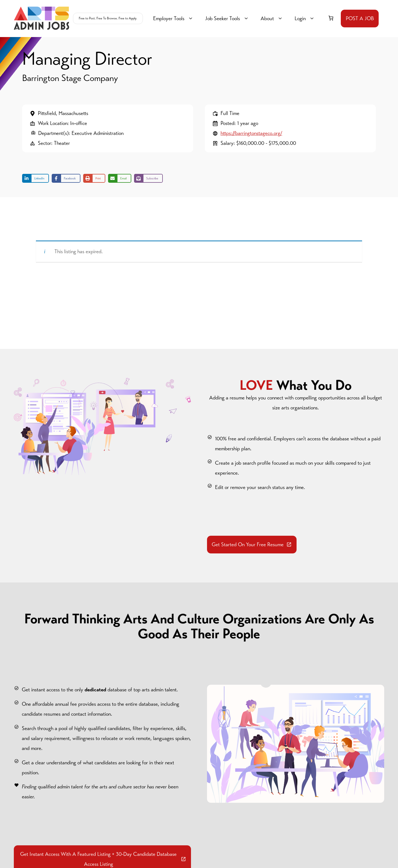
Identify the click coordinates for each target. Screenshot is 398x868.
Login (305, 19)
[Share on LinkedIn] (36, 178)
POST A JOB (360, 18)
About (272, 19)
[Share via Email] (120, 178)
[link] (331, 18)
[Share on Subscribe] (148, 178)
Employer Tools (174, 19)
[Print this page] (94, 178)
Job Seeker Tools (227, 19)
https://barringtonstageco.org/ (251, 133)
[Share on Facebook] (66, 178)
